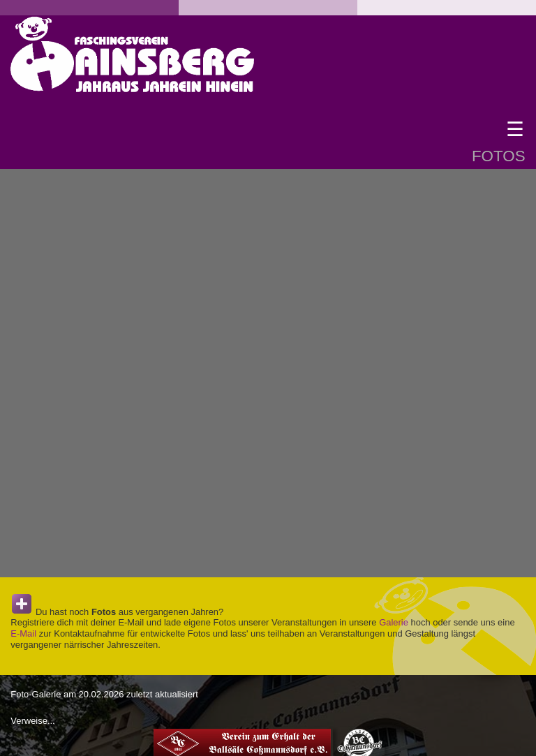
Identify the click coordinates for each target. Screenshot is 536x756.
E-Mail (23, 633)
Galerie (394, 622)
